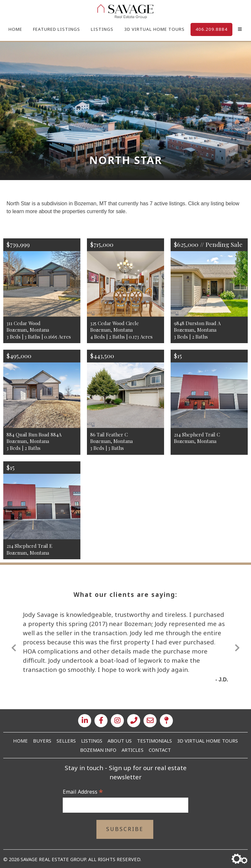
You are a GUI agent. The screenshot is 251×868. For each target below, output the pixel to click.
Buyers (42, 741)
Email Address (83, 792)
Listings (102, 29)
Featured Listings (57, 29)
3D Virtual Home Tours (154, 29)
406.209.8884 (211, 29)
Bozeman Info (98, 750)
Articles (133, 750)
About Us (120, 741)
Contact (160, 750)
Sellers (66, 741)
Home (15, 29)
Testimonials (154, 741)
